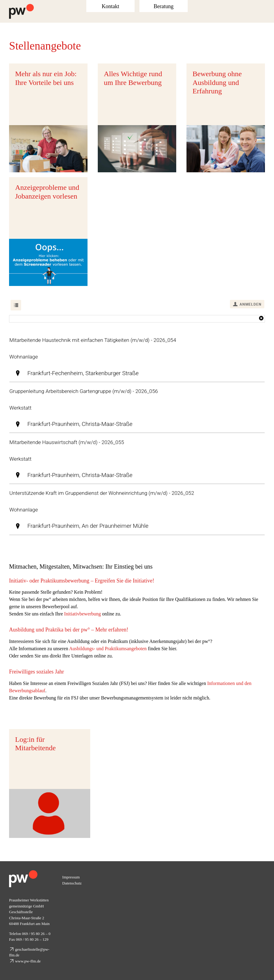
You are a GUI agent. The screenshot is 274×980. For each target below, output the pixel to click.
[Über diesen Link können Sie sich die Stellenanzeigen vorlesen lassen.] (48, 232)
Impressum (71, 877)
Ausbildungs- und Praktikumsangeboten (108, 649)
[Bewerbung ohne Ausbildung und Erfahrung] (226, 118)
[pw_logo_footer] (23, 873)
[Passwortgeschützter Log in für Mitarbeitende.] (50, 784)
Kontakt (110, 6)
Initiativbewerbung (83, 614)
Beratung (164, 6)
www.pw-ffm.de (28, 961)
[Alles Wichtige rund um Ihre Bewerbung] (137, 118)
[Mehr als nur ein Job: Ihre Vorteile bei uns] (48, 118)
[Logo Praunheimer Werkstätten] (21, 6)
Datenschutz (72, 883)
